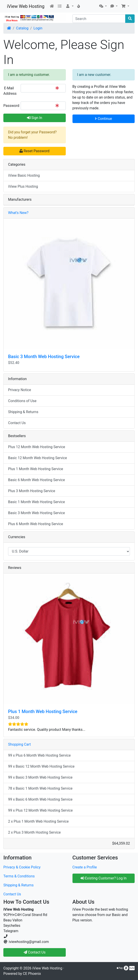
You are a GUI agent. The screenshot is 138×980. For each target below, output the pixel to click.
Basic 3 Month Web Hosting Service (44, 357)
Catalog (22, 28)
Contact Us (17, 423)
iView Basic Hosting (24, 175)
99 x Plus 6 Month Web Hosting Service (39, 755)
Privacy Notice (20, 390)
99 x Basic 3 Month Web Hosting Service (40, 777)
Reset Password (34, 151)
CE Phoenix (32, 974)
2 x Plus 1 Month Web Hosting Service (38, 821)
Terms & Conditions (19, 876)
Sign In (35, 118)
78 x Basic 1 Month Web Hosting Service (40, 788)
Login (38, 28)
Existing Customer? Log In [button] (104, 878)
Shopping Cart (19, 744)
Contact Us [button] (35, 952)
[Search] (99, 19)
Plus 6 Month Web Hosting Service (36, 524)
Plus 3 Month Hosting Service (32, 491)
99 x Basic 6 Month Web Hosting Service (40, 799)
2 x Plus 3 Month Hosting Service (34, 832)
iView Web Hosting (26, 6)
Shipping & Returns (23, 412)
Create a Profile (85, 867)
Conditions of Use (22, 401)
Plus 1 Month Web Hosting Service (36, 469)
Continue (103, 119)
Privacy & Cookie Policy (22, 867)
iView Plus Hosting (23, 186)
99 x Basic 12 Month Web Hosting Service (41, 766)
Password (10, 106)
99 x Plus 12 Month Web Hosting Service (40, 810)
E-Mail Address (10, 91)
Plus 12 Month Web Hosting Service (37, 447)
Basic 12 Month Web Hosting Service (37, 458)
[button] (70, 6)
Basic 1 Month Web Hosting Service (36, 502)
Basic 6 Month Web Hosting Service (36, 480)
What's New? (18, 213)
